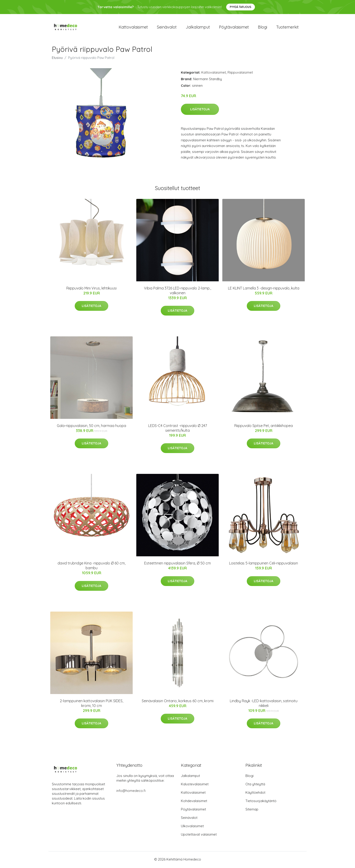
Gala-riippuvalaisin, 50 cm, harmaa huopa (91, 427)
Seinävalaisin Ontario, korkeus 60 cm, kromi (178, 702)
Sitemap (252, 810)
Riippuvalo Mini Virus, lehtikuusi (91, 289)
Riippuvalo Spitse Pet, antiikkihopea (264, 427)
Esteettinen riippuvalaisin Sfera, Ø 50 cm (177, 564)
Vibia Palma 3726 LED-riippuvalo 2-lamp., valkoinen (177, 291)
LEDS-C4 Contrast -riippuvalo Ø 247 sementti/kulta (178, 429)
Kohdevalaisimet (194, 802)
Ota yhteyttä (255, 785)
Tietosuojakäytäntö (261, 802)
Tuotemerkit (287, 28)
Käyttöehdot (255, 793)
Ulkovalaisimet (192, 827)
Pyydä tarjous (241, 7)
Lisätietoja (200, 110)
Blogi (263, 28)
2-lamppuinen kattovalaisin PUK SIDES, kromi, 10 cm (91, 704)
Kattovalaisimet (133, 28)
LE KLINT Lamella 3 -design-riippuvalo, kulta (264, 289)
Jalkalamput (198, 28)
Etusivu (57, 59)
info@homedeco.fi (131, 792)
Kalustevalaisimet (195, 785)
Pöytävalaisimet (234, 28)
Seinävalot (167, 28)
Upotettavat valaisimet (199, 835)
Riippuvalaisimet (240, 73)
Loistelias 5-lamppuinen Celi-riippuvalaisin (264, 564)
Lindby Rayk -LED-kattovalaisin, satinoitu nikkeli (264, 704)
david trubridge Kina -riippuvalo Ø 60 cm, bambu (91, 567)
